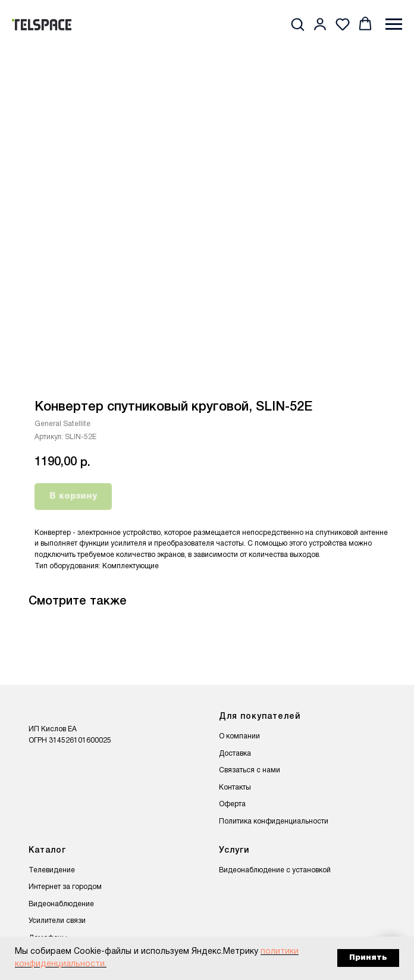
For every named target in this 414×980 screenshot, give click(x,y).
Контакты (235, 788)
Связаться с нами (250, 770)
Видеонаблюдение (61, 904)
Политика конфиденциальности (274, 821)
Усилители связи (57, 921)
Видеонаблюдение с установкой (275, 870)
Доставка (235, 754)
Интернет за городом (65, 887)
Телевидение (52, 870)
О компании (239, 736)
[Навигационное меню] (394, 24)
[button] (297, 24)
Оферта (232, 804)
